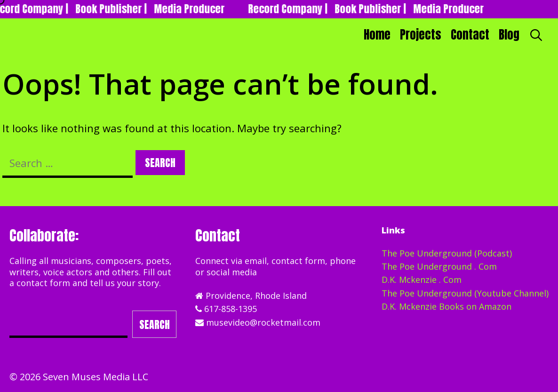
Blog (509, 35)
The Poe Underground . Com (439, 266)
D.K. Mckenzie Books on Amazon (446, 306)
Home (377, 35)
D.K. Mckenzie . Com (422, 280)
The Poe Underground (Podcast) (447, 253)
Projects (421, 35)
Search (155, 324)
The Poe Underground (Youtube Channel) (465, 293)
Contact (470, 35)
